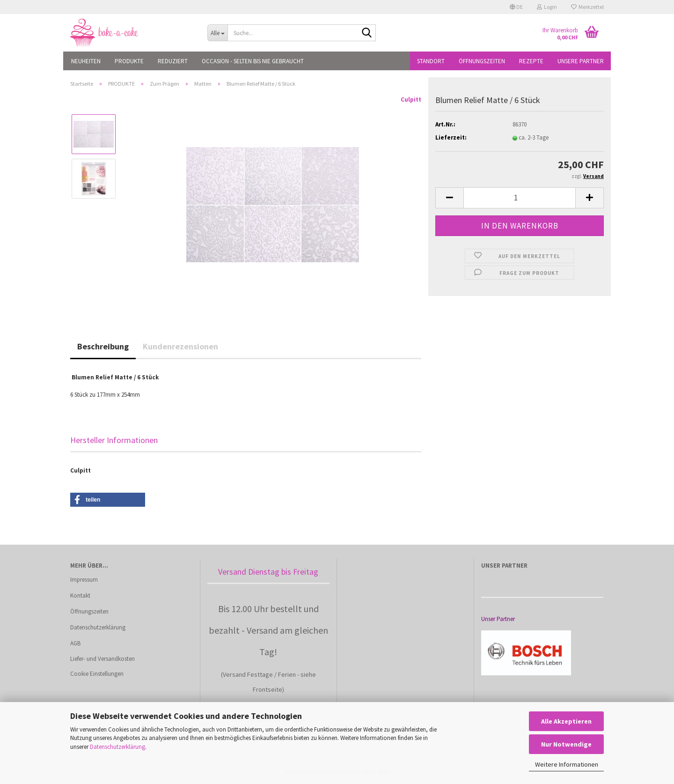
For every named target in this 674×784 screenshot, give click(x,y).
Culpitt (411, 100)
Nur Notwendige (566, 744)
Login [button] (547, 7)
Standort (431, 61)
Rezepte (531, 61)
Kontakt (80, 595)
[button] (516, 7)
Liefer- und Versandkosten (103, 659)
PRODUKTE (129, 61)
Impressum (84, 580)
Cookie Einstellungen (97, 674)
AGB (75, 643)
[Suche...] (217, 33)
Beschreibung (103, 346)
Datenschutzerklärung (117, 747)
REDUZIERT (173, 61)
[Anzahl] (520, 198)
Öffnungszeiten (482, 61)
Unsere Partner (581, 61)
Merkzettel (587, 7)
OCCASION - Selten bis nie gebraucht (253, 61)
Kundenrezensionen (180, 346)
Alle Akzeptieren (566, 721)
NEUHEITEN (86, 61)
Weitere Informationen (567, 764)
